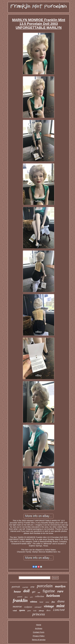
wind (15, 611)
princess (39, 614)
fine (53, 602)
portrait (16, 587)
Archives (39, 628)
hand (41, 602)
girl (34, 592)
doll (26, 591)
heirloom (53, 596)
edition (34, 602)
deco (48, 610)
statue (47, 602)
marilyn (60, 586)
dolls (39, 593)
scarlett (25, 587)
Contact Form (39, 632)
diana (61, 601)
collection (39, 596)
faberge (41, 611)
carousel (38, 607)
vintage (49, 606)
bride (35, 611)
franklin (20, 601)
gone (29, 611)
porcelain (45, 586)
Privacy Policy (39, 636)
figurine (49, 591)
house (17, 592)
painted (20, 597)
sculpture (28, 607)
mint (61, 606)
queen (22, 610)
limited (59, 610)
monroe (17, 606)
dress (26, 597)
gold (31, 597)
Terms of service (39, 640)
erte (33, 587)
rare (60, 591)
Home (39, 625)
